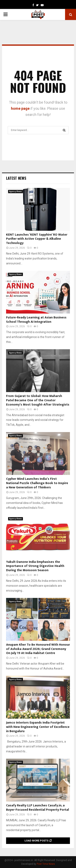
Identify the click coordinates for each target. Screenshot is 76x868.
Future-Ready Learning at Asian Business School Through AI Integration (36, 320)
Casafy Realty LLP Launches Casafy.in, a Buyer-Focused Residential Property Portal (37, 808)
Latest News (16, 178)
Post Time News (46, 864)
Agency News (16, 191)
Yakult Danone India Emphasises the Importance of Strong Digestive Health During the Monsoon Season (35, 566)
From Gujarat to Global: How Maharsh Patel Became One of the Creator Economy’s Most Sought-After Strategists (38, 400)
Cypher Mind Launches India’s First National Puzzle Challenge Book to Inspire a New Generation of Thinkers (37, 483)
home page (20, 108)
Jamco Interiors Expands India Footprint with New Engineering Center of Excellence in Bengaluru (38, 727)
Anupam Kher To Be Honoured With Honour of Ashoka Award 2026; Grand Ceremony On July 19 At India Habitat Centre (38, 649)
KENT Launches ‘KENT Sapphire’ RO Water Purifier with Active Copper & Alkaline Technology (37, 239)
